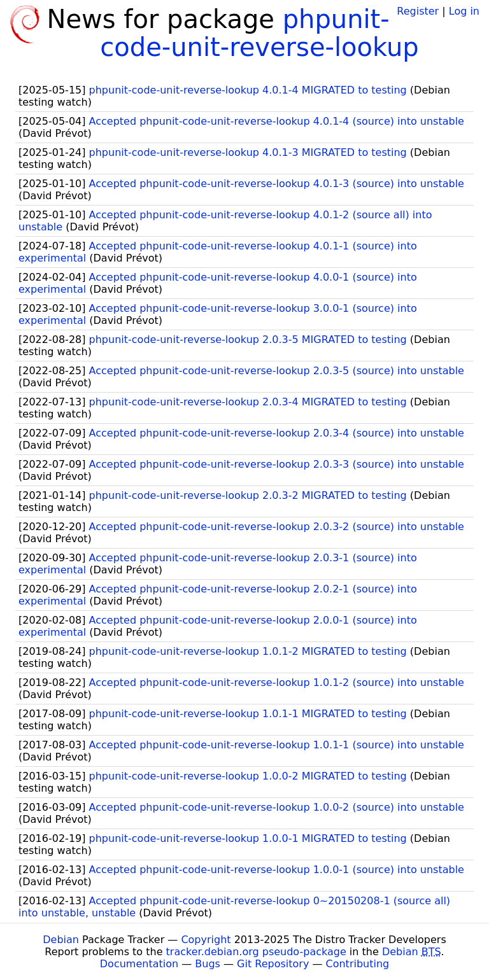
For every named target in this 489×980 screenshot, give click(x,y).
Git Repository (273, 964)
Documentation (139, 964)
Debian (61, 940)
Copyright (206, 940)
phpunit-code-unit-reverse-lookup (259, 33)
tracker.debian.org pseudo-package (256, 952)
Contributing (358, 964)
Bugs (208, 964)
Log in (464, 11)
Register (418, 11)
